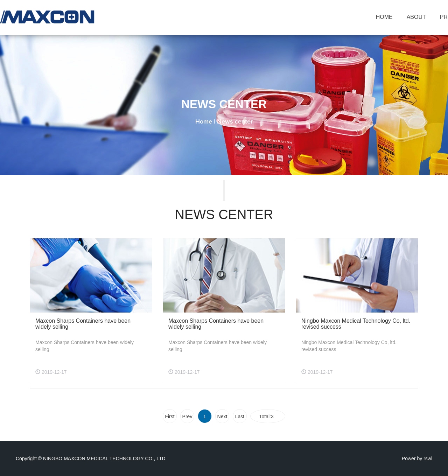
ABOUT (416, 17)
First (170, 416)
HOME (384, 17)
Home (204, 122)
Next (222, 416)
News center (235, 122)
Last (240, 416)
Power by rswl (417, 458)
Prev (187, 416)
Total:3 (268, 416)
